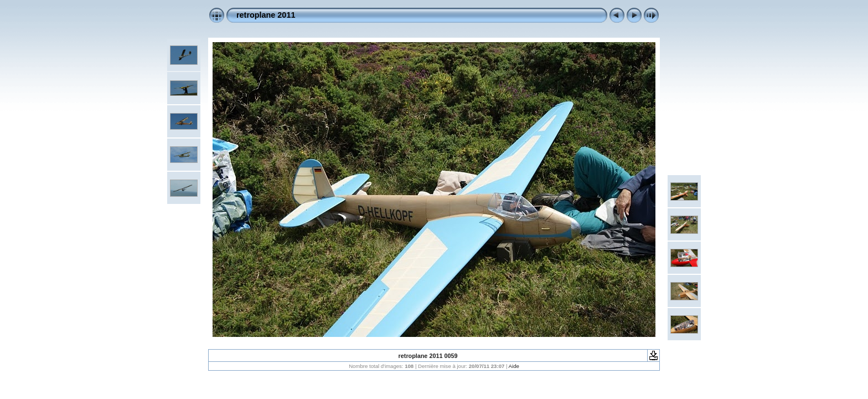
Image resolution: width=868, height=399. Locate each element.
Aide (514, 366)
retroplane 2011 (266, 15)
